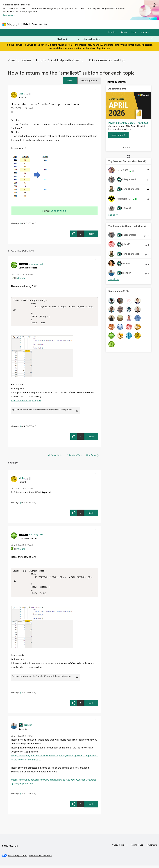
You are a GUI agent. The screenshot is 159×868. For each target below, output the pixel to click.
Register (112, 32)
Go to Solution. (59, 211)
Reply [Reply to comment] (91, 438)
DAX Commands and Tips (107, 60)
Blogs (108, 24)
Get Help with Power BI (68, 60)
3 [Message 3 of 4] (20, 427)
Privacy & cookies (120, 847)
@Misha (21, 278)
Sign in (124, 32)
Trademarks (152, 847)
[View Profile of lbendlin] (28, 727)
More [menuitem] (118, 24)
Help (134, 32)
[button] (70, 81)
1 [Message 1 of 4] (20, 223)
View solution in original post (26, 402)
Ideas (80, 24)
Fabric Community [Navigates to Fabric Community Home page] (35, 24)
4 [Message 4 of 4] (20, 504)
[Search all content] (118, 39)
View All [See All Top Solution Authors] (114, 215)
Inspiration (67, 24)
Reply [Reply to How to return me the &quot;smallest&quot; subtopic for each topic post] (91, 234)
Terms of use (137, 847)
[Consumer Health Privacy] (40, 858)
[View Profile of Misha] (22, 94)
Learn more (9, 15)
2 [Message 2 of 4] (20, 796)
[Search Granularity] (68, 39)
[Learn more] (118, 135)
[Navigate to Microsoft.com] (11, 24)
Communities (94, 24)
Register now (103, 48)
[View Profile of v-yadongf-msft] (36, 264)
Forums (54, 24)
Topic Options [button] (88, 80)
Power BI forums (20, 60)
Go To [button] (144, 32)
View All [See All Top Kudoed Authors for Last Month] (114, 279)
